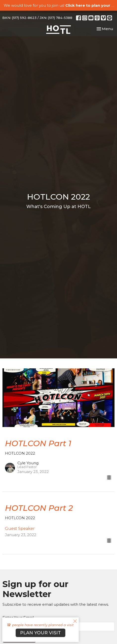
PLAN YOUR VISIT (40, 633)
